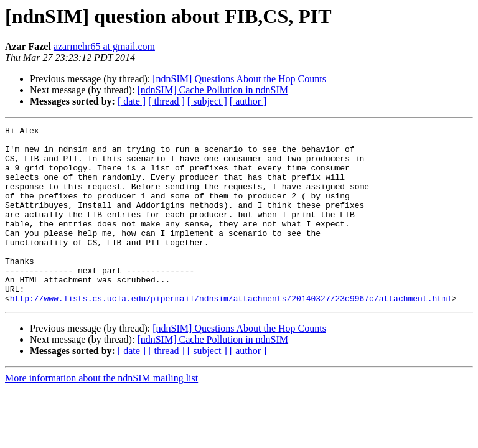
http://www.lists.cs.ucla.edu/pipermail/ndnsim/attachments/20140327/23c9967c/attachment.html (231, 334)
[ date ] (132, 101)
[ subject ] (207, 101)
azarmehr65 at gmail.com (104, 46)
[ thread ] (166, 101)
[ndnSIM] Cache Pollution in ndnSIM (213, 90)
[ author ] (248, 101)
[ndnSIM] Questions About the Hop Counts (239, 79)
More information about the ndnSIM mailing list (101, 413)
